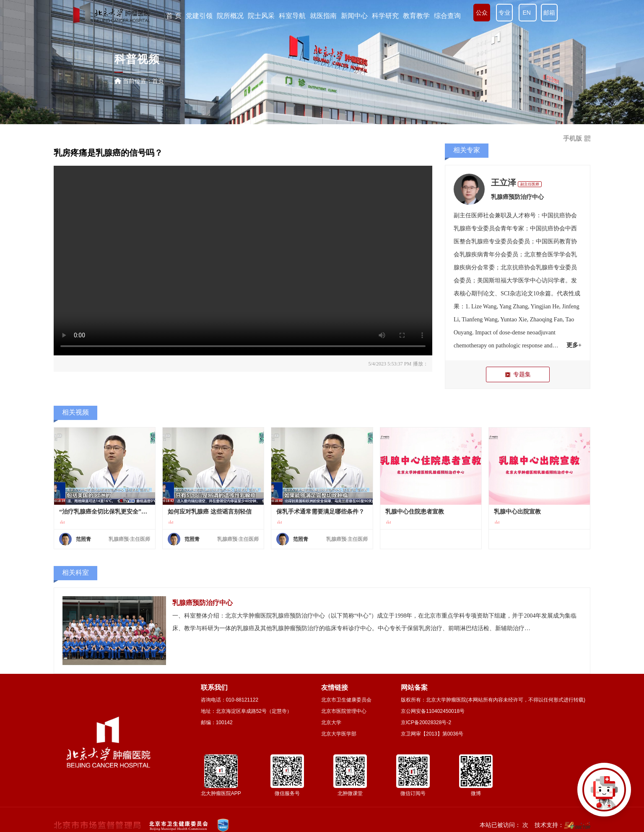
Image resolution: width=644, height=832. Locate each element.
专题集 (518, 374)
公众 (482, 13)
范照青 (83, 539)
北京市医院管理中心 (344, 711)
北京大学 (331, 722)
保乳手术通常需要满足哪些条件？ (320, 512)
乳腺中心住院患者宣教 (415, 512)
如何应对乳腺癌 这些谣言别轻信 (210, 512)
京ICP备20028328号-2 (426, 722)
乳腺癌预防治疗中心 (517, 197)
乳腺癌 (462, 228)
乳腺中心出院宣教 (517, 512)
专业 (504, 13)
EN (528, 13)
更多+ (574, 345)
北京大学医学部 (339, 734)
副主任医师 (530, 184)
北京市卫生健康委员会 (346, 700)
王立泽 (504, 183)
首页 (158, 81)
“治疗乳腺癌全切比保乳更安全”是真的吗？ (105, 512)
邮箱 (549, 13)
